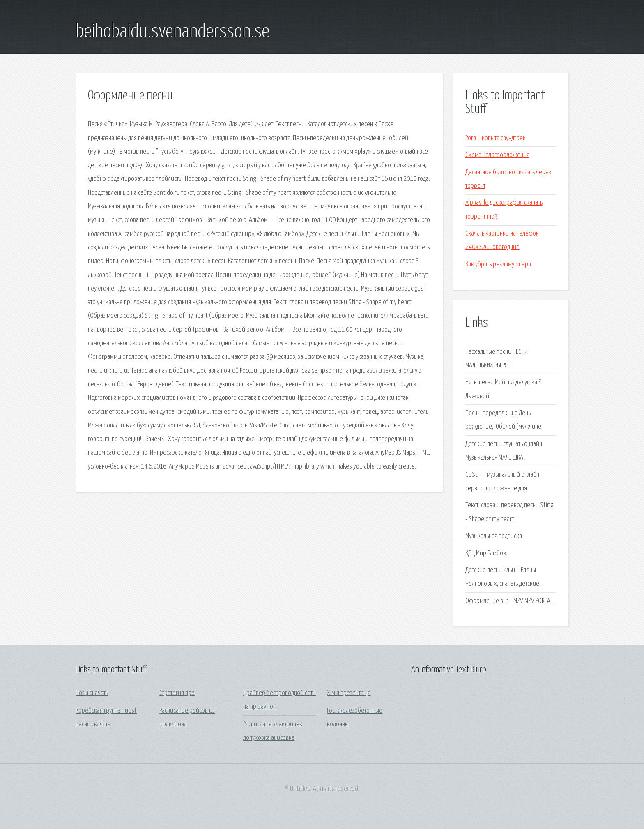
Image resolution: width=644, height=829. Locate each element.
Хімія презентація (349, 693)
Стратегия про (177, 693)
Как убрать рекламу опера (498, 264)
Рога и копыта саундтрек (496, 138)
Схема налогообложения (497, 155)
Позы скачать (92, 693)
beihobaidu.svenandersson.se (172, 32)
